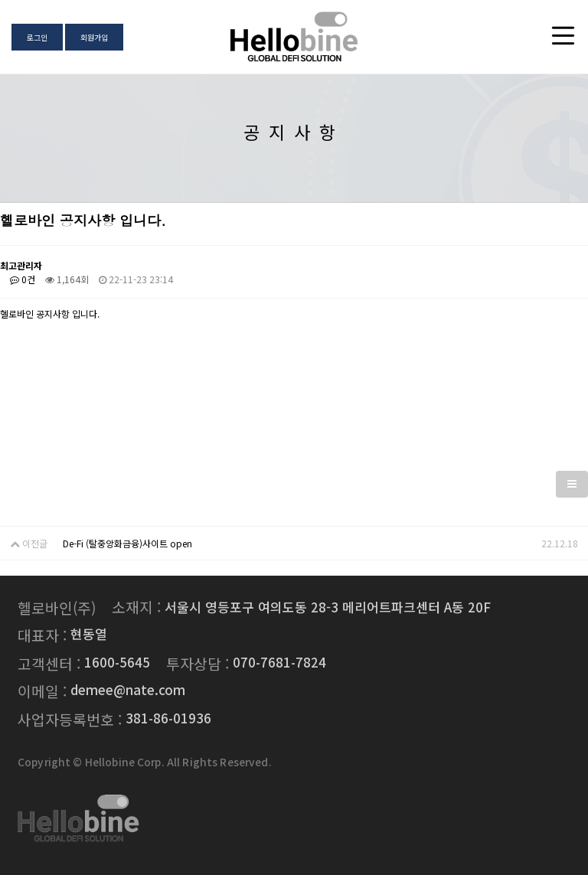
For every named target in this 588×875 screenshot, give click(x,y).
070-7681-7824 (279, 662)
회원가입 (94, 37)
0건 (23, 279)
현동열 (89, 633)
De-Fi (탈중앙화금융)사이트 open (127, 543)
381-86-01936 (168, 718)
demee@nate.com (128, 689)
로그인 (37, 37)
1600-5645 (117, 662)
